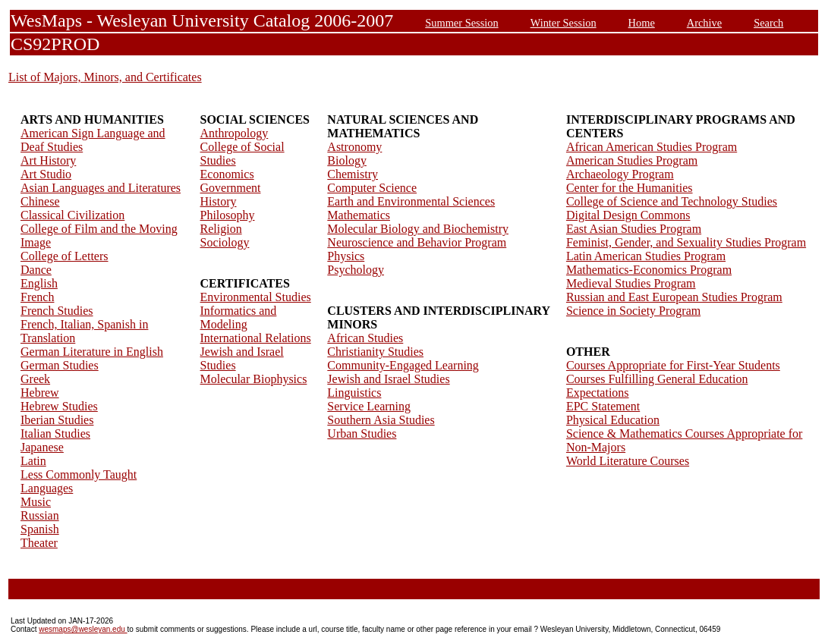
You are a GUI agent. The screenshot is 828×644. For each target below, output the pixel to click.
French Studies (57, 311)
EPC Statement (603, 406)
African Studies (365, 338)
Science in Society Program (633, 311)
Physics (346, 256)
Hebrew (40, 393)
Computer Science (372, 188)
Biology (347, 160)
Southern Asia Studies (381, 420)
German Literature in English (92, 352)
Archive (704, 23)
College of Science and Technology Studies (672, 201)
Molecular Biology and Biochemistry (418, 229)
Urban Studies (362, 434)
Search (768, 23)
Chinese (40, 201)
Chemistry (353, 174)
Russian (40, 515)
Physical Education (613, 420)
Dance (36, 270)
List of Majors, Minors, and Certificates (105, 77)
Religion (221, 229)
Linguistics (354, 393)
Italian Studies (55, 434)
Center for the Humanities (630, 188)
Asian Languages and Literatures (101, 188)
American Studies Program (632, 160)
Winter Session (564, 23)
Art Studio (46, 174)
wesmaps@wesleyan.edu (83, 629)
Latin (33, 461)
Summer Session (461, 23)
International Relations (256, 338)
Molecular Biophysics (254, 379)
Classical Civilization (72, 215)
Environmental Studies (256, 297)
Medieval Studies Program (631, 283)
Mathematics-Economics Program (649, 270)
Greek (35, 379)
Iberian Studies (57, 420)
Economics (227, 174)
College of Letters (65, 256)
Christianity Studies (375, 352)
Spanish (40, 529)
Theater (39, 543)
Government (231, 188)
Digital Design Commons (628, 215)
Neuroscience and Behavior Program (417, 242)
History (219, 201)
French (37, 297)
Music (36, 502)
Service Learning (369, 406)
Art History (48, 160)
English (39, 283)
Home (642, 23)
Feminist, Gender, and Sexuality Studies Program (686, 242)
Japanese (42, 447)
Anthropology (235, 133)
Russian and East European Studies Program (674, 297)
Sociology (225, 242)
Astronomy (354, 147)
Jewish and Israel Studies (388, 379)
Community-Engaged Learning (403, 365)
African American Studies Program (652, 147)
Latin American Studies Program (646, 256)
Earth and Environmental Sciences (411, 201)
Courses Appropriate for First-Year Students (673, 365)
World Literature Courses (628, 461)
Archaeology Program (620, 174)
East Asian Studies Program (634, 229)
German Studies (60, 365)
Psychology (356, 270)
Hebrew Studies (59, 406)
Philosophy (228, 215)
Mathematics (359, 215)
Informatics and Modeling (239, 317)
